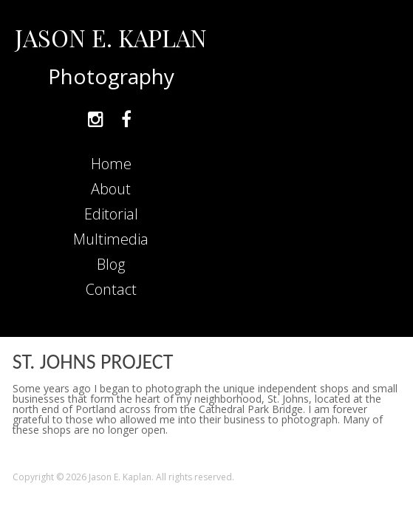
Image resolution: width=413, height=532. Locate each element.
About (111, 189)
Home (111, 164)
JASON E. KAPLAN (111, 37)
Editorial (111, 214)
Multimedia (111, 239)
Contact (111, 289)
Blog (111, 264)
